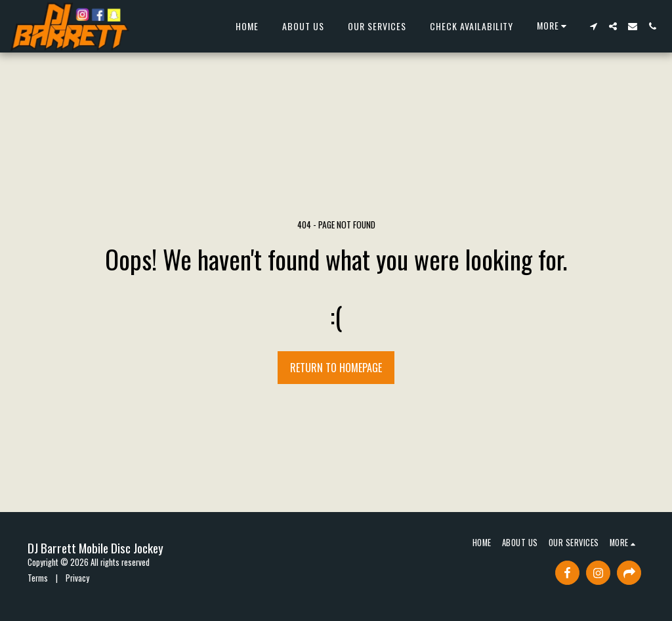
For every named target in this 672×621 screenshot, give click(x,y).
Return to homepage (336, 368)
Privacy (77, 578)
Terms (38, 578)
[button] (593, 26)
